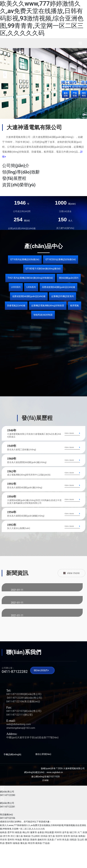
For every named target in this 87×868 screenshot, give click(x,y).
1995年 (12, 525)
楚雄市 (9, 843)
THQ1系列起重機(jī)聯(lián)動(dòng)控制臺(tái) (30, 278)
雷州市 (11, 840)
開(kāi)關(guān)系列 (69, 278)
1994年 (12, 497)
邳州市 (58, 832)
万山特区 (35, 836)
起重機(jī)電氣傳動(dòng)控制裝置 (48, 306)
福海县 (16, 843)
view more (69, 433)
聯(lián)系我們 (41, 670)
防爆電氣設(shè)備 (16, 306)
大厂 (79, 832)
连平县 (65, 832)
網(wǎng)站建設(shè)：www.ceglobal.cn (43, 772)
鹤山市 (26, 832)
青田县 (26, 840)
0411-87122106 (15, 701)
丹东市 (3, 840)
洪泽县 (44, 836)
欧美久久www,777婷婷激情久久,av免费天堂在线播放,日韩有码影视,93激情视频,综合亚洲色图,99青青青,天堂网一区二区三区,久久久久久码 (42, 18)
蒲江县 (19, 836)
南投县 (18, 832)
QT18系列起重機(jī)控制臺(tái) (25, 259)
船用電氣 (75, 306)
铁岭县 (27, 836)
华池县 (18, 840)
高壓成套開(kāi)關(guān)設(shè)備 (58, 287)
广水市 (58, 840)
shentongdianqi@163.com (21, 728)
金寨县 (41, 832)
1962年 (12, 471)
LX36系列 (31, 287)
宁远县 (46, 843)
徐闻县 (82, 836)
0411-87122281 (16, 698)
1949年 (12, 446)
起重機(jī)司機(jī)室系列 (63, 296)
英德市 (33, 840)
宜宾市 (67, 836)
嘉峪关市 (42, 840)
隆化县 (24, 843)
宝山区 (81, 840)
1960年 (12, 459)
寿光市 (31, 843)
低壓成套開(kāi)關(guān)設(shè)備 (29, 296)
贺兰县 (51, 836)
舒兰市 (6, 836)
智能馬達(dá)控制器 (43, 315)
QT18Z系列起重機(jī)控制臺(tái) (61, 259)
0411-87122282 (15, 672)
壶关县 (74, 836)
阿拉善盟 (49, 832)
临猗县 (3, 832)
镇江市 (73, 832)
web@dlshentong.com (19, 724)
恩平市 (11, 832)
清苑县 (73, 840)
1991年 (12, 484)
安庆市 (59, 836)
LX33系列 (16, 287)
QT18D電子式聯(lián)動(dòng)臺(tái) (43, 269)
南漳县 (39, 843)
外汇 (13, 836)
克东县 (50, 840)
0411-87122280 (15, 694)
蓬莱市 (33, 832)
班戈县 (65, 840)
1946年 (12, 430)
